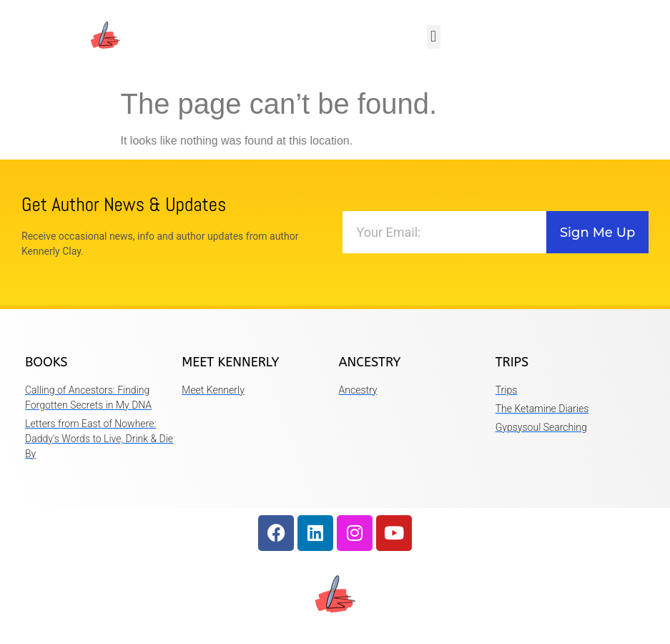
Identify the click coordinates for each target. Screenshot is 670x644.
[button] (434, 37)
